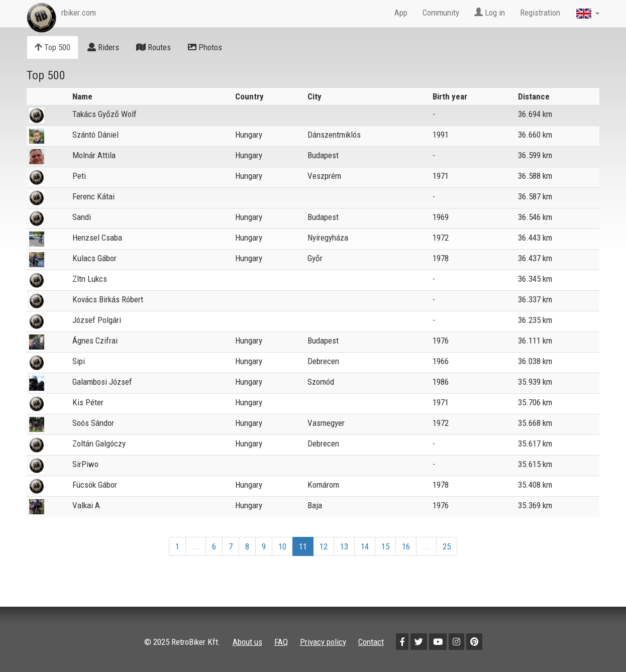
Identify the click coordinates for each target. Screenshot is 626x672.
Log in (490, 13)
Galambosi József (102, 382)
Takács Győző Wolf (105, 114)
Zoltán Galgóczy (99, 443)
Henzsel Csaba (97, 238)
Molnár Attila (94, 155)
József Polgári (97, 320)
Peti (79, 176)
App (401, 13)
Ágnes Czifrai (95, 341)
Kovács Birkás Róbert (108, 299)
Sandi (82, 217)
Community (441, 13)
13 (344, 546)
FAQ (281, 642)
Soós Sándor (93, 423)
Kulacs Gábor (94, 258)
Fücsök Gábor (95, 485)
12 (324, 546)
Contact (371, 642)
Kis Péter (88, 402)
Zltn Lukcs (90, 279)
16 (406, 546)
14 (365, 546)
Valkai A (86, 505)
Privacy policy (323, 642)
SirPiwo (85, 464)
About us (247, 642)
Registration (540, 13)
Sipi (79, 361)
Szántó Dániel (95, 135)
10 (282, 546)
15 (385, 546)
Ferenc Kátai (93, 196)
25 (447, 546)
